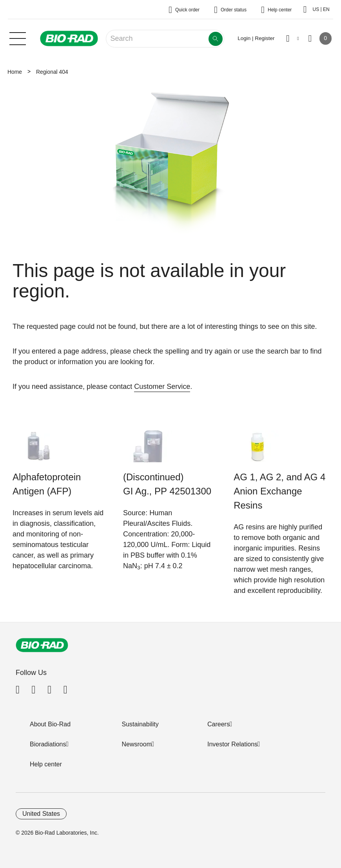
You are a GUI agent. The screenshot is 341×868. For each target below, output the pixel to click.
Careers (219, 724)
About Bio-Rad (50, 724)
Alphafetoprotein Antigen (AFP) (47, 484)
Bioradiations (48, 744)
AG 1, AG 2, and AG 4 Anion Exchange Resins (279, 491)
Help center (46, 764)
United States (41, 814)
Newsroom (137, 744)
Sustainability (140, 724)
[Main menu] (18, 38)
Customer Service (162, 387)
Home (15, 72)
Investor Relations (232, 744)
